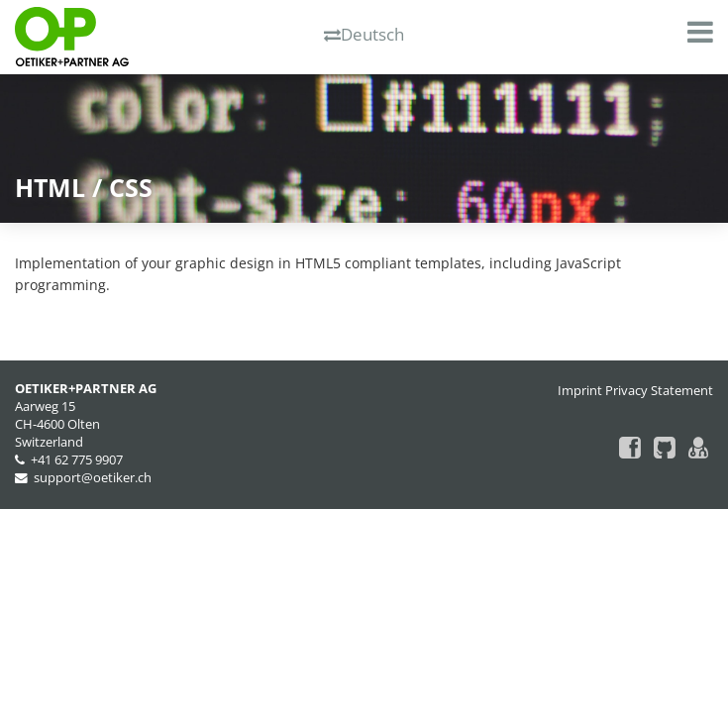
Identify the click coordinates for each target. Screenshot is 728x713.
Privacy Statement (659, 391)
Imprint (580, 391)
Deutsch (364, 34)
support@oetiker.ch (93, 478)
